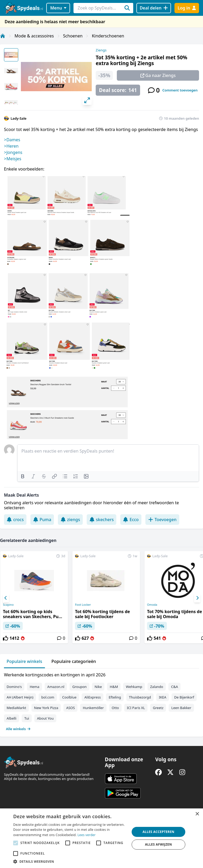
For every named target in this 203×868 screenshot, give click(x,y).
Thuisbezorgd (140, 697)
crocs (15, 520)
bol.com (48, 697)
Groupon (79, 687)
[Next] (197, 598)
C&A (174, 687)
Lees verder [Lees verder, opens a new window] (87, 835)
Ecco (131, 520)
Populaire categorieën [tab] (74, 661)
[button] (70, 861)
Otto (115, 708)
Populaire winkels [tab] (24, 661)
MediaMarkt (16, 708)
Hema (34, 687)
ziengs (70, 520)
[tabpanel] (101, 701)
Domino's (14, 687)
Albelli (11, 718)
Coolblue (69, 697)
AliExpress (93, 697)
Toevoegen (162, 520)
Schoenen (73, 36)
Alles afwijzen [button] (159, 844)
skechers (102, 520)
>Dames (12, 140)
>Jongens (13, 152)
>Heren (11, 146)
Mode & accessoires (34, 36)
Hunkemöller (93, 708)
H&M (114, 687)
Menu (58, 8)
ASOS (70, 708)
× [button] (197, 814)
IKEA (163, 697)
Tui (27, 718)
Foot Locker (83, 605)
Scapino (8, 605)
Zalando (157, 687)
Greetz (158, 708)
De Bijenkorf (184, 697)
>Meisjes (13, 159)
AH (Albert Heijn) (20, 697)
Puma (42, 520)
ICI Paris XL (136, 708)
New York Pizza (46, 708)
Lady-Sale (19, 118)
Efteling (115, 697)
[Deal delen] (154, 8)
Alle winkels (18, 729)
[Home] (3, 36)
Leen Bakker (181, 708)
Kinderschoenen (108, 36)
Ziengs (101, 50)
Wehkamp (134, 687)
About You (45, 718)
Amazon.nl (56, 687)
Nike (98, 687)
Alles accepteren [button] (158, 832)
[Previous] (6, 598)
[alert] (101, 838)
